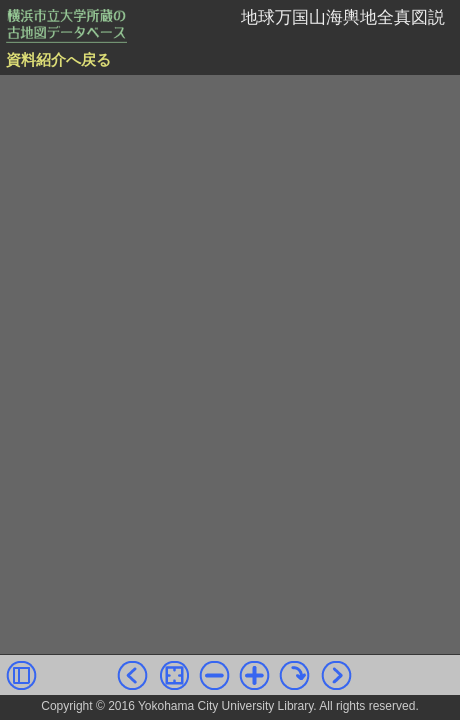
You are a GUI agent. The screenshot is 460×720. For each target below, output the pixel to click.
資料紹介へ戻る (58, 60)
